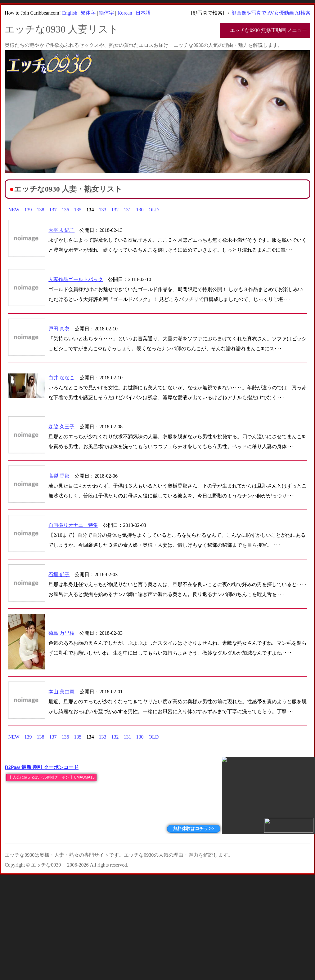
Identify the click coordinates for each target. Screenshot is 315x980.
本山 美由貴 (61, 692)
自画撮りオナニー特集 (73, 525)
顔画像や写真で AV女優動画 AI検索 (271, 13)
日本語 (143, 13)
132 (115, 210)
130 (140, 210)
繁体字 (88, 13)
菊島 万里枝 (61, 633)
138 (41, 210)
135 (78, 210)
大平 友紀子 (61, 230)
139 (28, 210)
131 (128, 210)
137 (53, 210)
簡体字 (106, 13)
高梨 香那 (59, 476)
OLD (154, 210)
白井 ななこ (61, 378)
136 (65, 210)
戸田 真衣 (59, 329)
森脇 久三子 (61, 427)
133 (103, 210)
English (70, 13)
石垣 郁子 (59, 574)
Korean (125, 13)
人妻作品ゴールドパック (76, 279)
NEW (14, 210)
